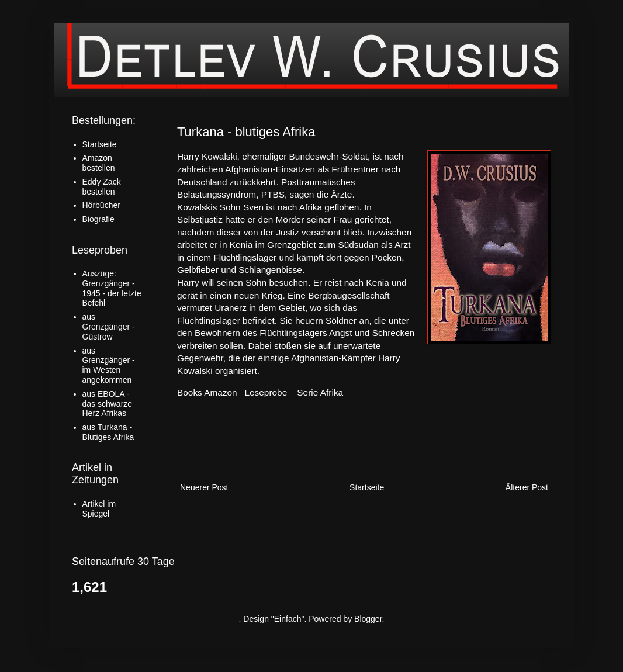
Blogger (368, 619)
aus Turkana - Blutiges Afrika (108, 432)
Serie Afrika (320, 392)
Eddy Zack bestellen (102, 187)
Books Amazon (207, 392)
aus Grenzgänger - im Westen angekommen (109, 365)
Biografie (98, 219)
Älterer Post (527, 487)
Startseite (367, 487)
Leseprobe (266, 392)
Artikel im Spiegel (99, 509)
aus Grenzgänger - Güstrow (109, 327)
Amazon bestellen (99, 163)
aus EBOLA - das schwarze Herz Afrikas (108, 404)
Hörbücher (101, 205)
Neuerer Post (204, 487)
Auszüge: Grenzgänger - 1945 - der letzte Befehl (112, 288)
